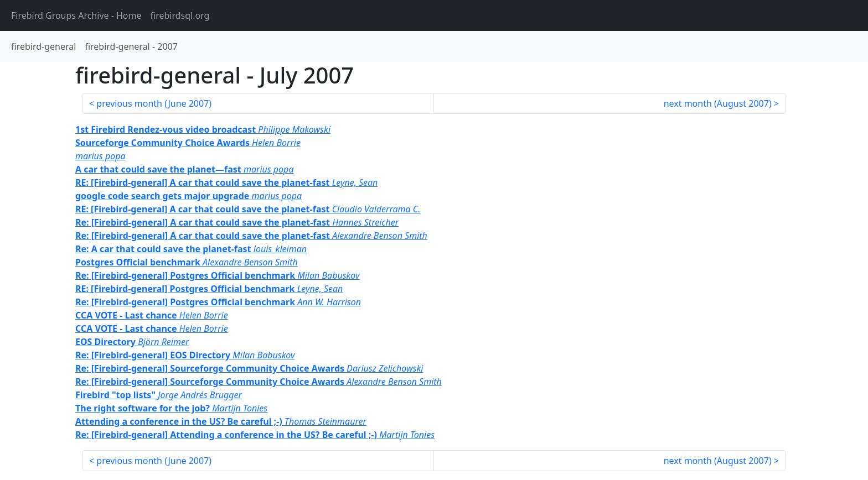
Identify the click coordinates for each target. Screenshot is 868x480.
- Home (76, 15)
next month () (718, 103)
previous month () (154, 103)
